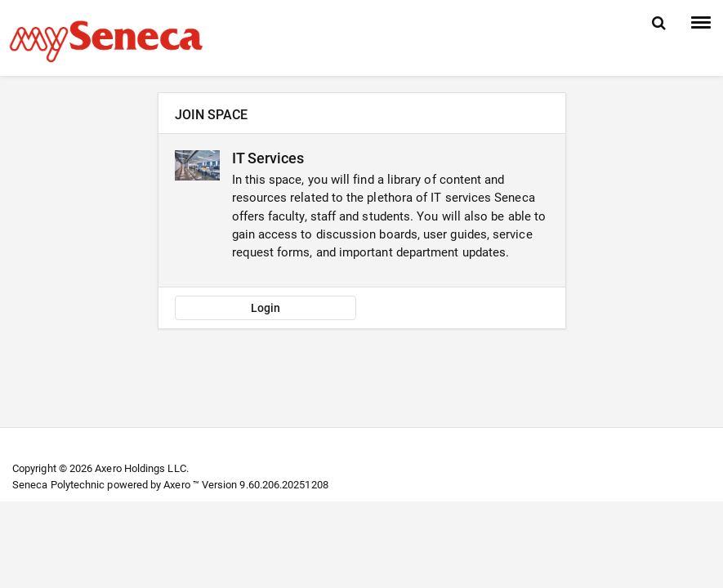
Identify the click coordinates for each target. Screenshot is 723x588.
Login (266, 308)
